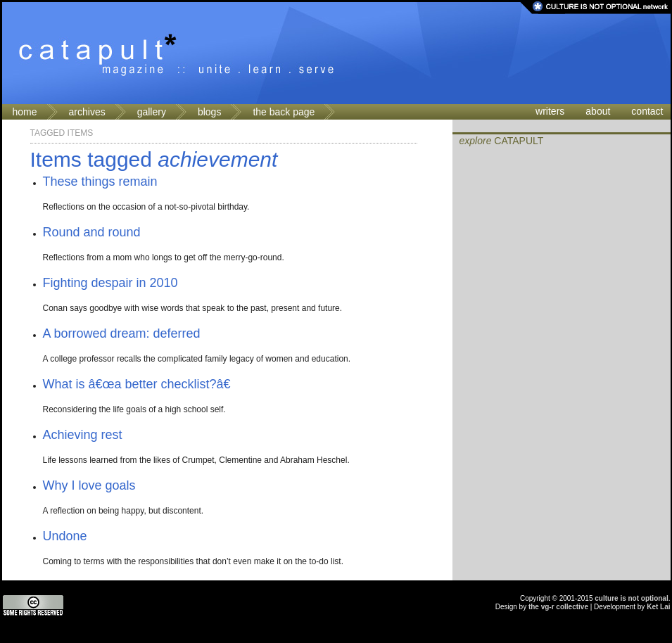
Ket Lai (658, 607)
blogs (209, 112)
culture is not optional (631, 598)
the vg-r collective (558, 607)
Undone (65, 536)
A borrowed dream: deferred (122, 333)
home (25, 112)
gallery (152, 112)
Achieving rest (83, 435)
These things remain (100, 182)
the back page (284, 112)
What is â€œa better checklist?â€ (141, 384)
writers (550, 111)
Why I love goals (89, 485)
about (598, 111)
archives (87, 112)
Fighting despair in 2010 (110, 283)
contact (647, 111)
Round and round (92, 232)
